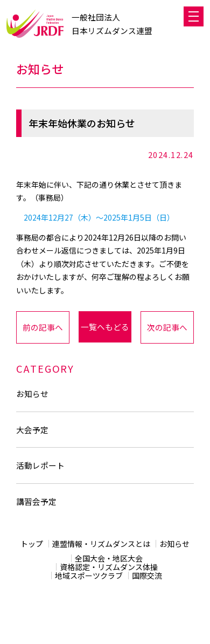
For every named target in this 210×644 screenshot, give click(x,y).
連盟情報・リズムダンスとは (101, 544)
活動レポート (40, 465)
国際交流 (147, 576)
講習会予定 (36, 501)
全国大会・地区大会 (109, 558)
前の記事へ (43, 327)
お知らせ (32, 393)
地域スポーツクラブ (89, 576)
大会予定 (32, 430)
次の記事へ (167, 327)
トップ (32, 544)
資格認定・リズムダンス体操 (109, 567)
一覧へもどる (105, 327)
